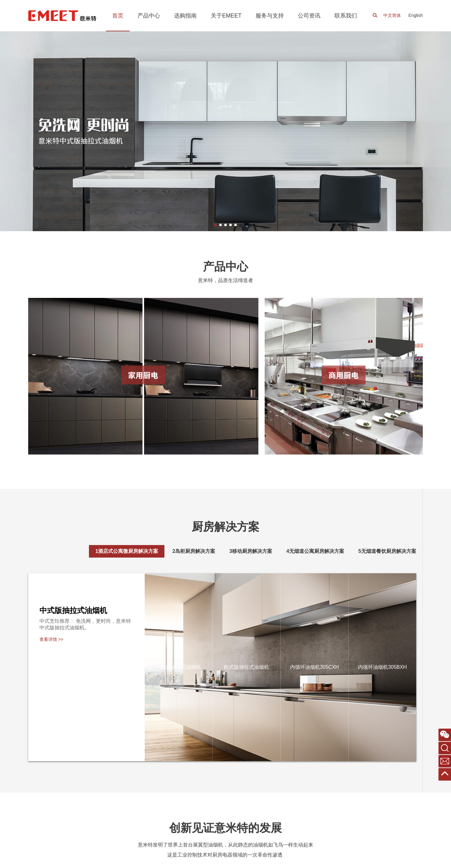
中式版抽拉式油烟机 (179, 667)
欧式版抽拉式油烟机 (246, 667)
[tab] (127, 551)
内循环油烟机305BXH (382, 667)
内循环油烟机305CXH (314, 667)
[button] (215, 225)
